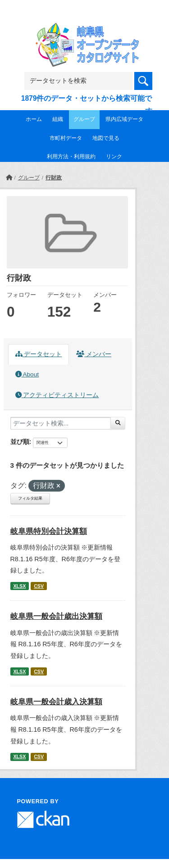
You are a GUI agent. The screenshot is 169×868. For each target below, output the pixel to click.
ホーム (34, 119)
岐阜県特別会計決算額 (49, 531)
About (27, 374)
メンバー (94, 354)
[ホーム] (9, 178)
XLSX (19, 586)
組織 (58, 119)
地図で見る (106, 138)
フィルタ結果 (30, 498)
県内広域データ (124, 119)
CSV (39, 586)
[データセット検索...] (61, 423)
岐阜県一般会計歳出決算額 (56, 616)
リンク (114, 157)
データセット (39, 354)
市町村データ (66, 138)
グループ (84, 119)
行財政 (54, 178)
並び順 (20, 442)
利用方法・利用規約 (71, 157)
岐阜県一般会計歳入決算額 (56, 702)
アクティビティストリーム (57, 395)
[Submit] (118, 423)
